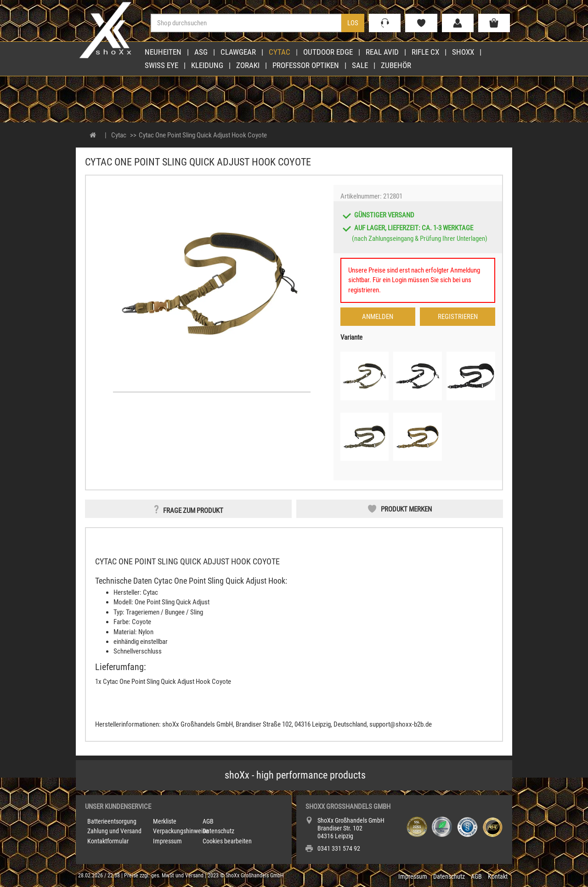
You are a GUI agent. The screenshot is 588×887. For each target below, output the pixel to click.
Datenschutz (218, 831)
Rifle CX (425, 52)
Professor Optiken (306, 65)
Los (353, 23)
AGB (208, 821)
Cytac (280, 52)
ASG (201, 52)
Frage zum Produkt (193, 511)
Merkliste (165, 821)
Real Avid (382, 52)
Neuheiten (163, 52)
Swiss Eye (161, 65)
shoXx (463, 52)
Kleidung (207, 65)
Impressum (167, 841)
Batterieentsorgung (112, 821)
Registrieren (458, 317)
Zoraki (248, 65)
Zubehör (396, 65)
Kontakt (498, 876)
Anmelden (378, 317)
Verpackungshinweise (181, 831)
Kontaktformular (108, 841)
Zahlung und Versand (114, 831)
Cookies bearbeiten (227, 841)
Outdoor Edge (328, 52)
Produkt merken (406, 509)
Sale (360, 65)
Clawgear (238, 52)
